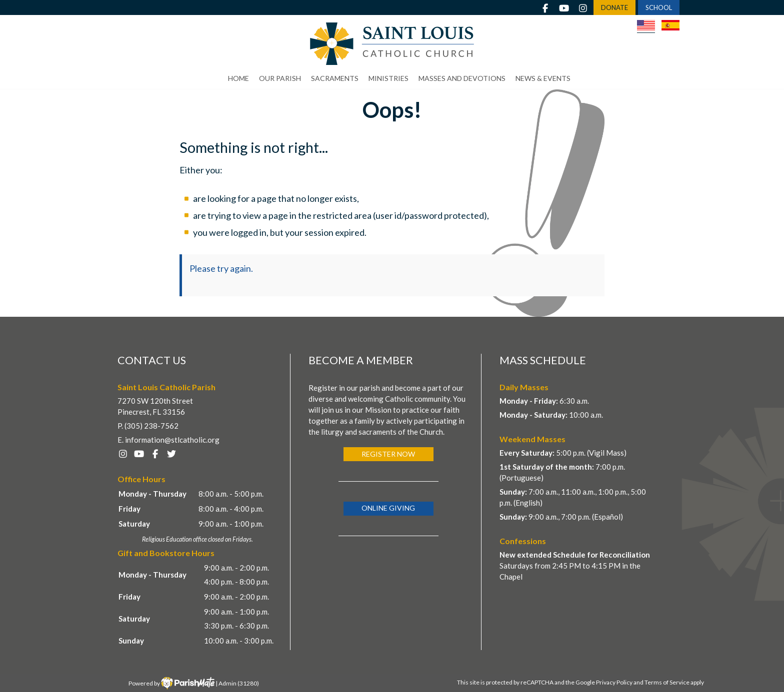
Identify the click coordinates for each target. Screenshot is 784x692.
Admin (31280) (239, 683)
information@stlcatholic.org (172, 440)
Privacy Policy (614, 682)
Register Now (388, 454)
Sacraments (335, 78)
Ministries (388, 78)
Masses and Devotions (462, 78)
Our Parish (280, 78)
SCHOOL (659, 7)
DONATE (614, 7)
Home (238, 78)
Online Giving (388, 508)
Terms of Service (667, 682)
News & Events (543, 78)
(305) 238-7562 (151, 426)
